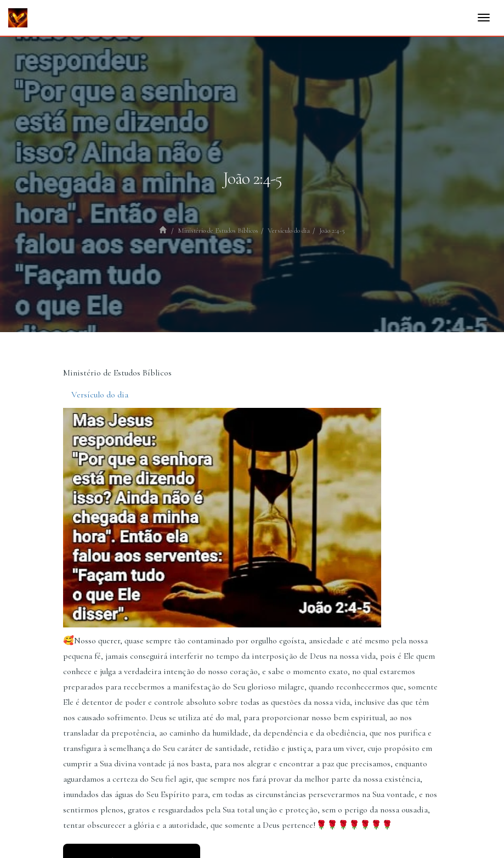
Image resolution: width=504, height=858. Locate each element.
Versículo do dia (289, 231)
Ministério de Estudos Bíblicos (218, 231)
